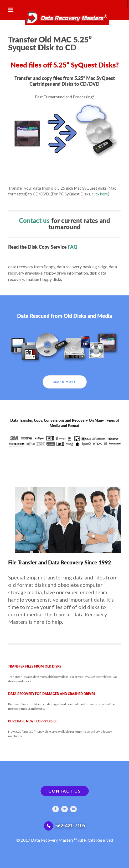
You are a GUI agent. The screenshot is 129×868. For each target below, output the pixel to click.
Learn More (65, 382)
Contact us (34, 221)
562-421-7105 (70, 826)
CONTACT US (65, 791)
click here (100, 194)
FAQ (73, 247)
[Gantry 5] (65, 16)
